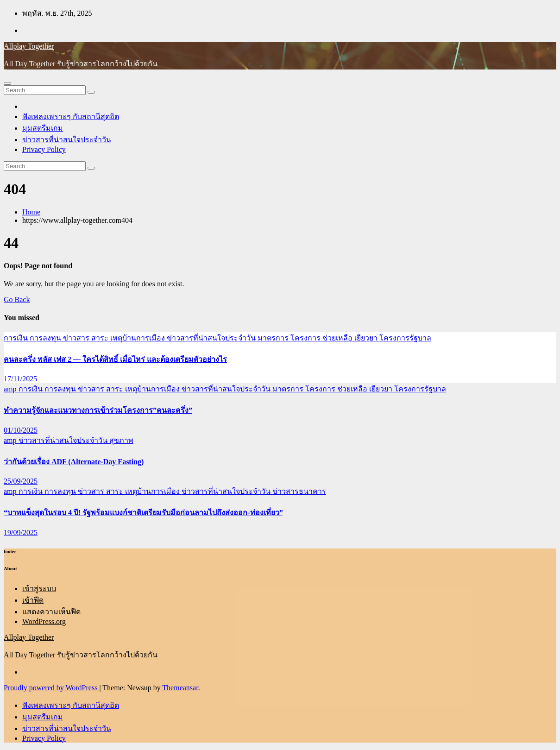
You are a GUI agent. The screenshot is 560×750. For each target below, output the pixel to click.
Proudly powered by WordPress (51, 688)
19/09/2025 (21, 533)
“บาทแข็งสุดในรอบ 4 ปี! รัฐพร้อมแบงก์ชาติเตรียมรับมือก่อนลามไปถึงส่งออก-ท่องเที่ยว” (143, 513)
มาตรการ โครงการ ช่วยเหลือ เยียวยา (318, 338)
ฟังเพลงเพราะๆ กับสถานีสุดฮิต (71, 117)
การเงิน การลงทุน (33, 338)
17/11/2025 (20, 379)
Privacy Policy (44, 149)
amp (11, 389)
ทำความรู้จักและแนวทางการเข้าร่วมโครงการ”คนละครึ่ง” (98, 410)
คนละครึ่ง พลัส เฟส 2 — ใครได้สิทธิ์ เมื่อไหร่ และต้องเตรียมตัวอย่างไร (115, 359)
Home (31, 212)
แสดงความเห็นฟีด (51, 612)
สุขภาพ (121, 440)
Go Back (17, 299)
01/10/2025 (21, 430)
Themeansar (180, 688)
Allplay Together (29, 46)
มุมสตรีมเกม (43, 128)
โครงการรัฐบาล (405, 338)
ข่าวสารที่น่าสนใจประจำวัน (67, 140)
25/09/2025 (21, 481)
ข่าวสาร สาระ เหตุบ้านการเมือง (115, 338)
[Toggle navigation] (7, 83)
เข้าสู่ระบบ (39, 589)
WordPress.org (44, 621)
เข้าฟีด (33, 600)
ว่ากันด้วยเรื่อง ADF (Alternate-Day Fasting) (74, 462)
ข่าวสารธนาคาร (299, 491)
